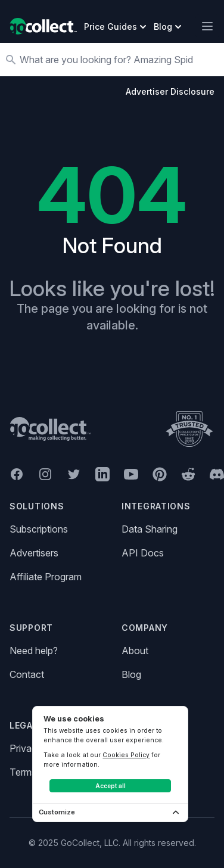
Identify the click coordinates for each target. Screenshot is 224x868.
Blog (131, 674)
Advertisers (34, 553)
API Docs (143, 553)
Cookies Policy (126, 755)
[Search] (118, 60)
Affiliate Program (46, 577)
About (135, 651)
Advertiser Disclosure (170, 91)
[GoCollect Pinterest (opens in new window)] (160, 474)
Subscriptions (39, 529)
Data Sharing (150, 529)
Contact (27, 674)
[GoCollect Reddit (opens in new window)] (188, 474)
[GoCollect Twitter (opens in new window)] (74, 474)
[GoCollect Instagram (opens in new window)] (45, 474)
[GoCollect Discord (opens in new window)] (217, 474)
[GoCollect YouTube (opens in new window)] (131, 474)
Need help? (34, 651)
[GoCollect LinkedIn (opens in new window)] (102, 474)
